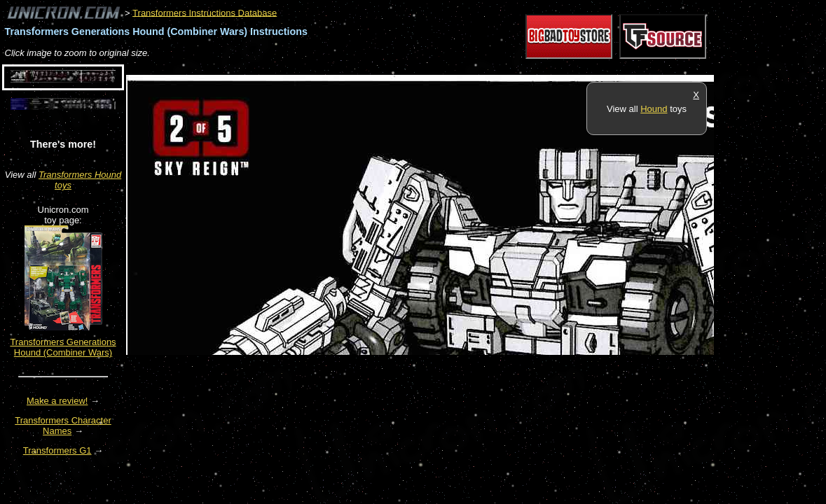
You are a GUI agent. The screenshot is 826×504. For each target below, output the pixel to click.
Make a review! (57, 401)
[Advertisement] (381, 68)
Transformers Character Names (63, 426)
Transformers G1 (57, 450)
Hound (654, 109)
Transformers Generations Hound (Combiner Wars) (63, 347)
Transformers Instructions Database (205, 12)
